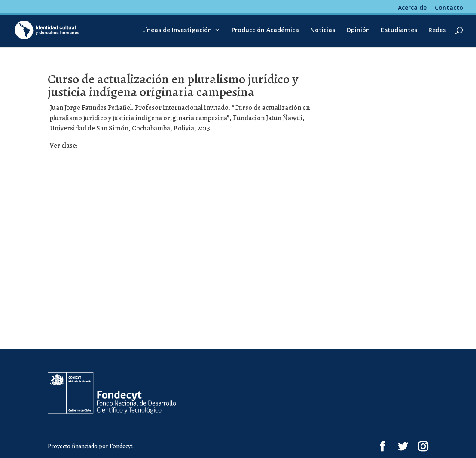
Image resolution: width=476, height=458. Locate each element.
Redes (437, 30)
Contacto (449, 8)
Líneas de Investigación (177, 30)
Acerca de (412, 8)
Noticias (323, 30)
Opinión (358, 30)
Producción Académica (265, 30)
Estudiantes (399, 30)
